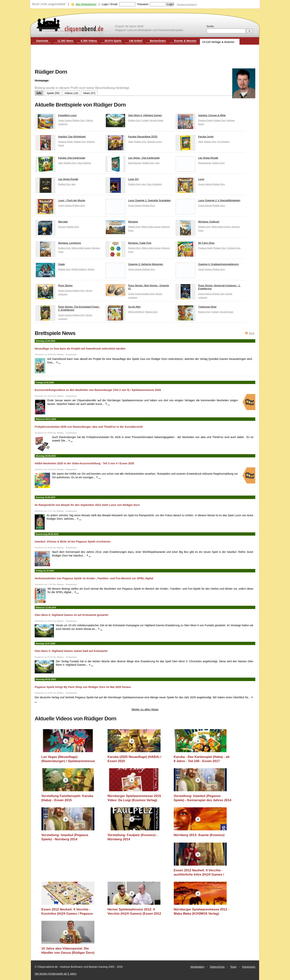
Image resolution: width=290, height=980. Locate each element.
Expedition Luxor (56, 116)
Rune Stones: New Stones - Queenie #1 (137, 288)
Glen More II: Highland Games (134, 116)
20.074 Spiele (113, 41)
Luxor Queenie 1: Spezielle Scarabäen (138, 201)
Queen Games (65, 120)
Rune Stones (54, 286)
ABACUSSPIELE (136, 312)
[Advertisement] (145, 57)
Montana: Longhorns (58, 244)
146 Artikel (136, 41)
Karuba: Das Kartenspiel (60, 159)
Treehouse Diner (196, 308)
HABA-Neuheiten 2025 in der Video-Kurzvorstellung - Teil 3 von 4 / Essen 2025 (84, 463)
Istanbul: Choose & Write (201, 116)
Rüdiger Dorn (79, 120)
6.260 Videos (89, 41)
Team (233, 967)
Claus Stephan (84, 163)
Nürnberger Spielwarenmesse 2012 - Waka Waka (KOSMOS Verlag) (201, 911)
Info (39, 93)
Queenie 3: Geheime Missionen (134, 265)
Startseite (42, 41)
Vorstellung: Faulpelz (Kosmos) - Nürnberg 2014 (133, 837)
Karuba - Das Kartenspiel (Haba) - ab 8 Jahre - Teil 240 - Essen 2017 (202, 759)
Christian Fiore (234, 248)
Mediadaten (197, 967)
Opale (50, 265)
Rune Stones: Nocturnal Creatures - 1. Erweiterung (208, 288)
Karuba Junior (195, 137)
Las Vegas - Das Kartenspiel (133, 159)
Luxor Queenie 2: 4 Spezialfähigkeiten (208, 201)
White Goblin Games (151, 227)
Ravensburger (135, 163)
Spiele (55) (53, 93)
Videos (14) (71, 93)
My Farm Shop (195, 244)
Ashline (91, 269)
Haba (131, 142)
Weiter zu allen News (145, 709)
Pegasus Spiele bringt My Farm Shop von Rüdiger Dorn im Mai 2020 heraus (83, 687)
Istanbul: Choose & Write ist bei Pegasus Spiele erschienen (73, 542)
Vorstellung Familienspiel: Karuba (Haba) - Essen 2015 (67, 798)
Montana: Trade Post (129, 244)
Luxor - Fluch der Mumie (60, 201)
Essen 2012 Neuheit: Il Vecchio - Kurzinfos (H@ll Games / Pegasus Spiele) (67, 911)
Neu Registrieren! (86, 4)
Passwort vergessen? (187, 4)
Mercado (52, 223)
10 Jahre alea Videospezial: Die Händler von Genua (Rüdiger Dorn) (68, 951)
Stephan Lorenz (155, 142)
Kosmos (62, 227)
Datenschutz (217, 967)
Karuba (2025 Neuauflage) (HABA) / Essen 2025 (134, 759)
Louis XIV (122, 180)
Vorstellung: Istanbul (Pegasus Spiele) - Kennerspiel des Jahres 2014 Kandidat (203, 798)
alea (157, 163)
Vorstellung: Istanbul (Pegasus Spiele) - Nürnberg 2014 (65, 837)
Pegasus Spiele (205, 120)
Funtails (145, 120)
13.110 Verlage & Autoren (218, 42)
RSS (252, 333)
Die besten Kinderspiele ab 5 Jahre (56, 974)
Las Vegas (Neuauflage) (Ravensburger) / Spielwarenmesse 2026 (68, 759)
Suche (210, 26)
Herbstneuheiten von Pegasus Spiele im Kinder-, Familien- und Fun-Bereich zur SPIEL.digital (94, 578)
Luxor (190, 180)
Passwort (143, 4)
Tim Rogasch (223, 142)
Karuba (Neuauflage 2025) (132, 137)
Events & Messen (185, 41)
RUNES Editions (79, 269)
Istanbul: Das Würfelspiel (61, 137)
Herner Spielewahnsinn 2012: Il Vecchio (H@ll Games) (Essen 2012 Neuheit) (134, 911)
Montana (122, 223)
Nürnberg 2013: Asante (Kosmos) (199, 835)
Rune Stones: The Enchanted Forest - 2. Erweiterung (68, 309)
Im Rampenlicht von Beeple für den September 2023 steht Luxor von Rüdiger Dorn (87, 505)
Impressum (249, 967)
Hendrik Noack (157, 120)
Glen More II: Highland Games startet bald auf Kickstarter (71, 651)
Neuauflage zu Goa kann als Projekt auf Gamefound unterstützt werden (80, 349)
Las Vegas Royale (197, 159)
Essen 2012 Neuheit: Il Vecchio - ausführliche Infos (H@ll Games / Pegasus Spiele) (199, 872)
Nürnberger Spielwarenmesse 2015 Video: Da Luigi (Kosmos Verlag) (134, 798)
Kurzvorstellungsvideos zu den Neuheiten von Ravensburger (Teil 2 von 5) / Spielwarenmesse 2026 (98, 390)
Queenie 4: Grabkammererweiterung (207, 265)
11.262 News (65, 41)
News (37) (89, 93)
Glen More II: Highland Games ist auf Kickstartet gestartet (72, 615)
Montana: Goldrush (198, 223)
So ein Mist (123, 308)
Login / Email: (110, 4)
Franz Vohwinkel (154, 184)
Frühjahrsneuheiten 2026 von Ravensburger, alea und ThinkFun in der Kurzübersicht (89, 427)
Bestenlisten (158, 41)
